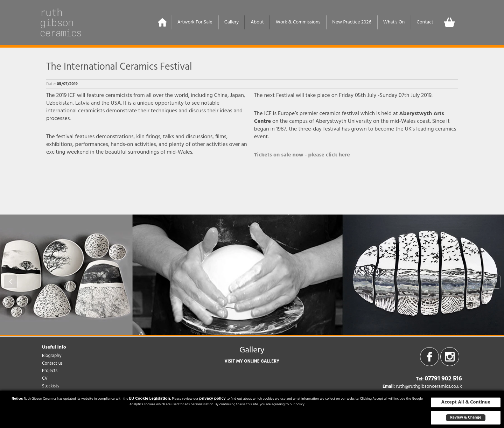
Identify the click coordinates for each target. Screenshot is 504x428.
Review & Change (466, 418)
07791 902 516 (443, 379)
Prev (10, 282)
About (257, 22)
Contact (425, 22)
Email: (389, 387)
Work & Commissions (298, 22)
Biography (52, 356)
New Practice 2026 (352, 22)
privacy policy (212, 399)
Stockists (51, 386)
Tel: (420, 379)
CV (45, 378)
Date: (51, 84)
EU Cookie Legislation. (150, 399)
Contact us (52, 363)
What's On (394, 22)
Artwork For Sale (195, 22)
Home (162, 22)
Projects (50, 371)
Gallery (232, 22)
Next (493, 282)
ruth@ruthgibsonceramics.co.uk (429, 387)
